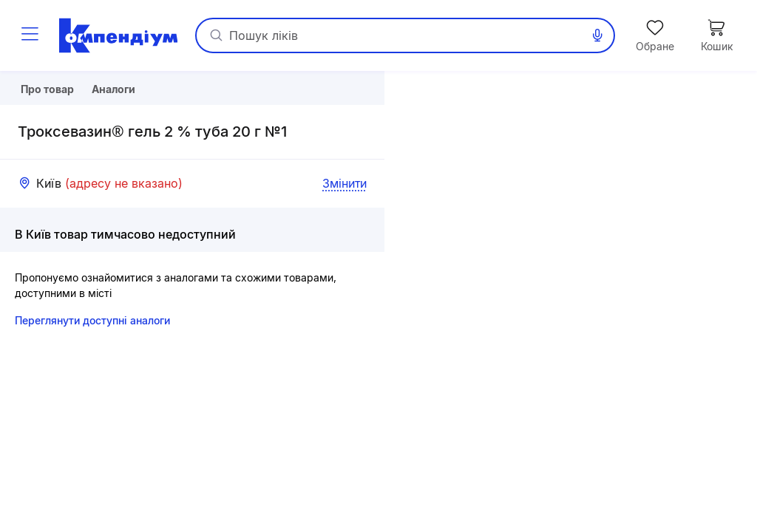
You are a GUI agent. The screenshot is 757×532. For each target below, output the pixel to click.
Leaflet (606, 525)
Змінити (344, 222)
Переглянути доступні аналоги (92, 359)
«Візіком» (734, 525)
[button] (571, 301)
